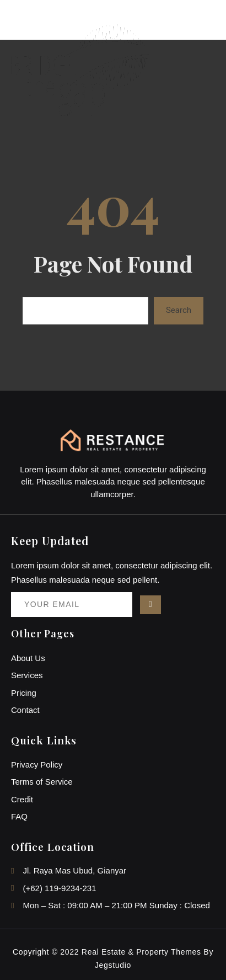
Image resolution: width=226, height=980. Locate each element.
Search (179, 310)
